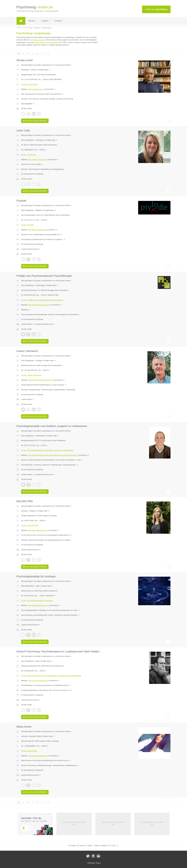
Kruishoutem (40, 436)
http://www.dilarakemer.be (38, 756)
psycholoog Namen (37, 40)
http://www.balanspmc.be (37, 530)
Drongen (39, 360)
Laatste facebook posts (31, 249)
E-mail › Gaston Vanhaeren (31, 375)
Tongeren (33, 511)
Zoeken (45, 21)
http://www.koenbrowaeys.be (39, 305)
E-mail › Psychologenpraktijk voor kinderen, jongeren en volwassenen (47, 450)
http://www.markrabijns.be (38, 681)
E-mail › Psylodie (27, 225)
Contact (58, 21)
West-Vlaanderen (28, 586)
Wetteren (39, 210)
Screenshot (50, 89)
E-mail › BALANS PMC (30, 525)
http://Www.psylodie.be (37, 230)
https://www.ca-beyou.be (37, 160)
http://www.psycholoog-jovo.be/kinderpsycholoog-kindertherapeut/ (53, 455)
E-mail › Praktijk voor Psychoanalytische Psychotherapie (42, 300)
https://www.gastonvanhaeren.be (40, 380)
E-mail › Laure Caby (29, 155)
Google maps (44, 70)
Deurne (34, 70)
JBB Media (91, 863)
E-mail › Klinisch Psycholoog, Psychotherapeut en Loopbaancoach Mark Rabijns (51, 676)
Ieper (38, 586)
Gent (38, 661)
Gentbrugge (40, 285)
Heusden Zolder (35, 736)
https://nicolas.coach (36, 89)
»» (48, 54)
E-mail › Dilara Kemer (29, 751)
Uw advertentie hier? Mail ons (74, 823)
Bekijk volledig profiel (35, 121)
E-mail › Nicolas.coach (29, 84)
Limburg (24, 511)
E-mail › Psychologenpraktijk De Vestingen (37, 601)
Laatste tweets (28, 324)
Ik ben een (156, 9)
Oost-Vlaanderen (27, 140)
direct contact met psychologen (46, 42)
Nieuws (32, 21)
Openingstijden (28, 104)
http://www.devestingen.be (38, 605)
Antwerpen (25, 70)
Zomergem (40, 140)
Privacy (98, 863)
